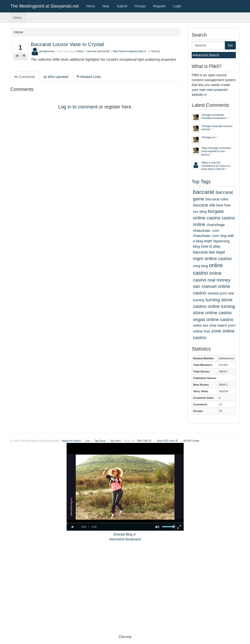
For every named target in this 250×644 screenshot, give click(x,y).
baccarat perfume (97, 51)
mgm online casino (212, 259)
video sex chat (205, 325)
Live (88, 441)
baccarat (204, 192)
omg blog (200, 266)
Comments (25, 77)
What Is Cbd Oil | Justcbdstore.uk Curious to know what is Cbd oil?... (216, 166)
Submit (122, 6)
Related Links (89, 77)
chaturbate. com (206, 230)
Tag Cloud (100, 441)
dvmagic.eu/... (210, 137)
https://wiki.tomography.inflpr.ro (130, 51)
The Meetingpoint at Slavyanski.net (45, 6)
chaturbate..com (206, 236)
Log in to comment (78, 107)
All (108, 51)
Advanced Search (206, 55)
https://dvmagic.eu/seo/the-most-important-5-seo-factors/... (216, 151)
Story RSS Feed (166, 441)
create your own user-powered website (211, 90)
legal (220, 252)
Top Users (115, 441)
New (106, 6)
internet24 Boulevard (125, 539)
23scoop (125, 637)
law (212, 252)
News (18, 18)
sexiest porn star (221, 293)
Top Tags (201, 182)
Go (230, 45)
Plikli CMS (142, 441)
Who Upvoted (56, 77)
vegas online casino (213, 319)
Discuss (156, 51)
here (126, 107)
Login (177, 6)
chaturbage (216, 225)
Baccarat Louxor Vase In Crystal (68, 44)
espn (208, 241)
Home (91, 6)
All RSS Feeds (191, 441)
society (199, 300)
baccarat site (204, 205)
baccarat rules (217, 199)
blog (203, 211)
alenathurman (47, 51)
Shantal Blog (123, 534)
